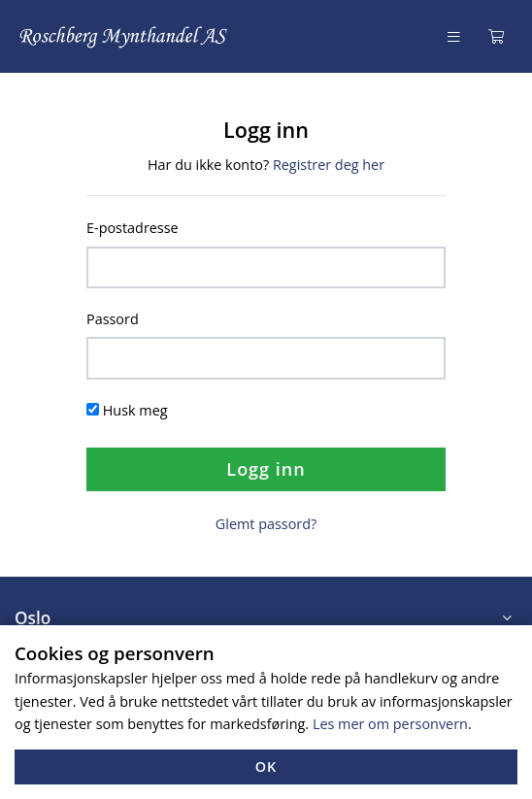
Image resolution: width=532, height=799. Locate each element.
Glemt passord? (266, 524)
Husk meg (135, 410)
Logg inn (266, 469)
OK (266, 766)
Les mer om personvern (390, 724)
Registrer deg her (329, 165)
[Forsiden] (124, 36)
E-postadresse (133, 228)
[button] (266, 618)
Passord (113, 319)
